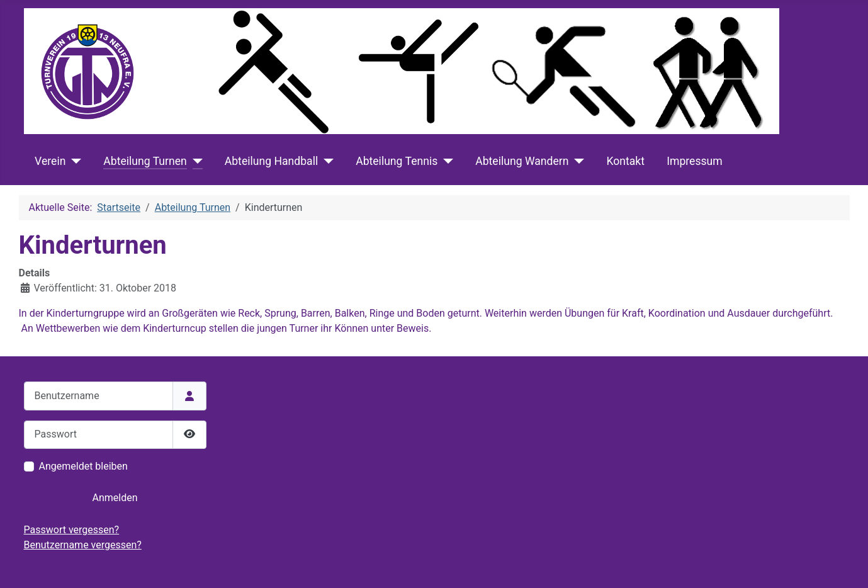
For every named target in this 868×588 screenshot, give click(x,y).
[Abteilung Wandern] (576, 161)
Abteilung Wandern (522, 161)
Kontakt (625, 161)
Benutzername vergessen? (83, 545)
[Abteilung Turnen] (195, 161)
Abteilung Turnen (145, 161)
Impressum (695, 161)
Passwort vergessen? (72, 530)
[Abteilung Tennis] (445, 161)
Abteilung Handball (271, 161)
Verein (50, 161)
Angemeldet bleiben (83, 466)
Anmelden (115, 498)
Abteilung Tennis (397, 161)
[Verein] (73, 161)
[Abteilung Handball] (326, 161)
